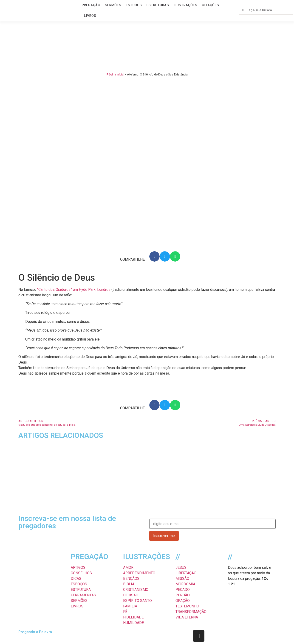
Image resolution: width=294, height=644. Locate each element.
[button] (154, 256)
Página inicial (115, 74)
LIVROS (90, 16)
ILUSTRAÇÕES (185, 5)
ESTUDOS (134, 5)
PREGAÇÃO (91, 5)
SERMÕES (113, 5)
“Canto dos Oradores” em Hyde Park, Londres (74, 290)
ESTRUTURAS (158, 5)
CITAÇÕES (211, 5)
